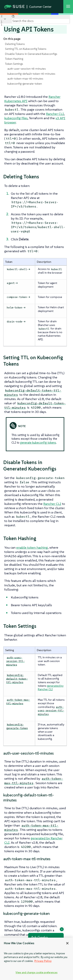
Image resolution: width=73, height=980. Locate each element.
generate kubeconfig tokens (38, 443)
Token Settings (14, 64)
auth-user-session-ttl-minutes (27, 69)
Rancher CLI (55, 114)
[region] (36, 959)
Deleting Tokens (15, 44)
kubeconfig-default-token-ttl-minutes (31, 74)
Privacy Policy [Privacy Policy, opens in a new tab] (43, 961)
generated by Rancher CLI (51, 687)
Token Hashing (14, 59)
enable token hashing (32, 547)
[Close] (67, 943)
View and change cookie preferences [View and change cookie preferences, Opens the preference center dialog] (36, 973)
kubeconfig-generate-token (25, 84)
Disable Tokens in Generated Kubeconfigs (31, 54)
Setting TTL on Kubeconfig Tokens (26, 49)
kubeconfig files (16, 118)
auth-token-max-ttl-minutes (25, 79)
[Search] (41, 21)
